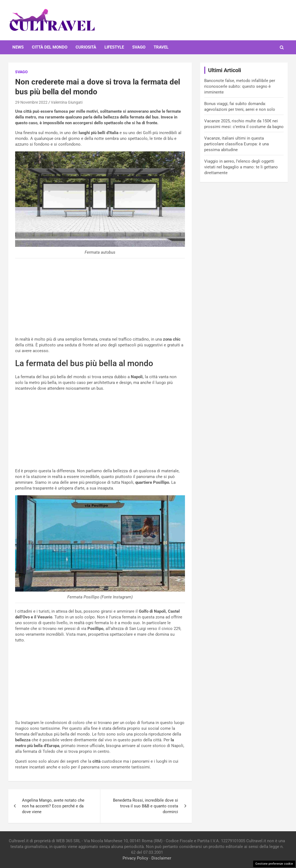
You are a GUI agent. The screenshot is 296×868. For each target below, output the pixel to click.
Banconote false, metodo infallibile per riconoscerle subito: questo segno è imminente (240, 86)
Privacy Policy (135, 858)
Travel (161, 47)
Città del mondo (50, 47)
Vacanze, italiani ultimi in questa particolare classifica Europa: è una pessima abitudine (236, 144)
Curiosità (86, 47)
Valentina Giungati (67, 102)
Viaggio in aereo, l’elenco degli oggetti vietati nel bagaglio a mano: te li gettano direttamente (241, 167)
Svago (139, 47)
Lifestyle (114, 47)
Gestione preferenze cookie (274, 864)
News (18, 47)
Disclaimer (161, 858)
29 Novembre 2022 (31, 102)
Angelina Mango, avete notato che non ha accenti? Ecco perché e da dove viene (53, 806)
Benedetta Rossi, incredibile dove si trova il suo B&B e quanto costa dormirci (146, 806)
